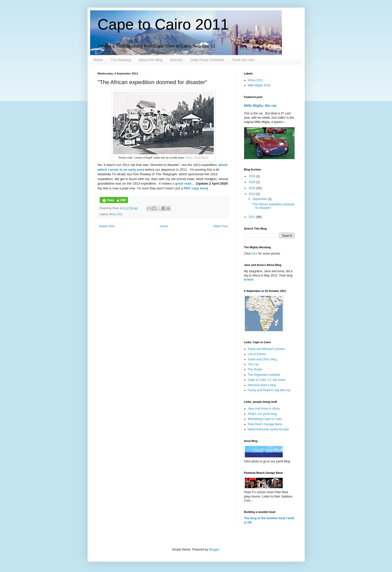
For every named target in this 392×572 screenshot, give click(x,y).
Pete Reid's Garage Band (265, 424)
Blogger (214, 550)
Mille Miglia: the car (260, 106)
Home (98, 60)
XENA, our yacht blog (262, 414)
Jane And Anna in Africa (264, 409)
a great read (181, 183)
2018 (252, 188)
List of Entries (257, 354)
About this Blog (151, 60)
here (255, 254)
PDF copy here (195, 188)
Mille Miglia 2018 (259, 85)
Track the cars (243, 60)
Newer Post (107, 226)
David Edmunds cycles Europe (268, 429)
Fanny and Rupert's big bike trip (269, 390)
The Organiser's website (264, 375)
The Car (253, 364)
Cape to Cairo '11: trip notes (267, 380)
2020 (252, 182)
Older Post (220, 226)
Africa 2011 (116, 214)
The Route (255, 369)
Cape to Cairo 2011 (163, 24)
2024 (252, 176)
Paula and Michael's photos (266, 349)
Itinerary (177, 60)
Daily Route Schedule (207, 60)
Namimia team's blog (262, 385)
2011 (252, 217)
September (260, 199)
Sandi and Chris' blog (262, 359)
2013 (252, 194)
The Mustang (121, 60)
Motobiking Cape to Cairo (265, 419)
